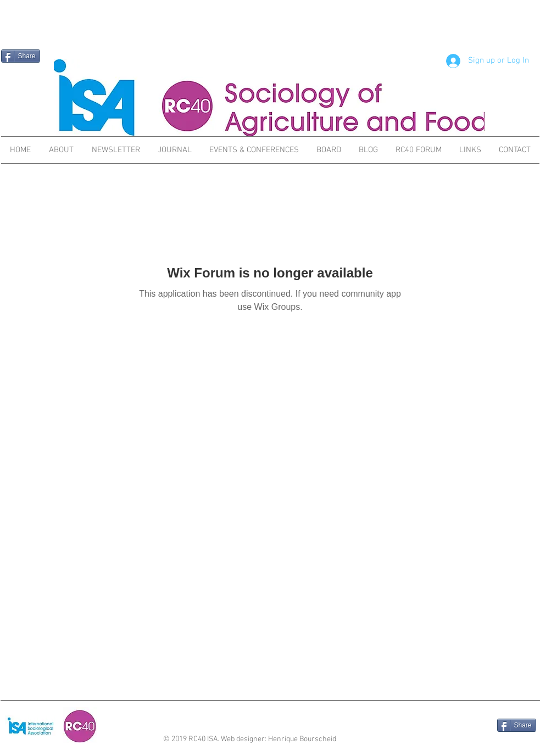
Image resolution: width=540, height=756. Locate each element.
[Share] (21, 56)
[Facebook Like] (466, 726)
